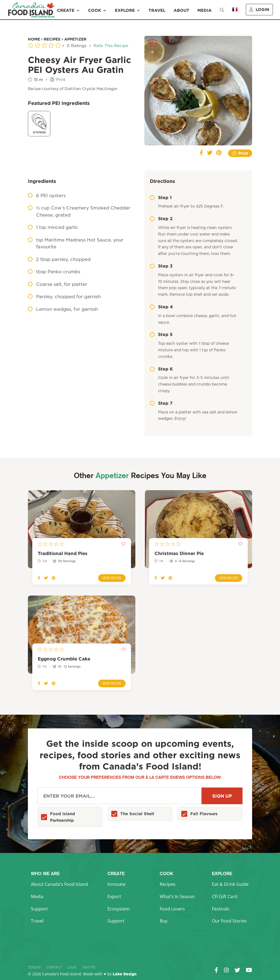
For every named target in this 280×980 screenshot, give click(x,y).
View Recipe (112, 578)
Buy (164, 921)
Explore (125, 10)
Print (61, 80)
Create (66, 10)
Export (114, 896)
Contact (54, 967)
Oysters (39, 123)
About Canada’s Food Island (59, 884)
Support (39, 909)
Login (259, 9)
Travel (157, 10)
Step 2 (161, 219)
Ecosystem (119, 909)
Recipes (168, 884)
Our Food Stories (229, 921)
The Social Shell (137, 814)
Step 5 (161, 334)
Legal (72, 967)
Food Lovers (172, 909)
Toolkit (34, 967)
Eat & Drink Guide (230, 884)
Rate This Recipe (111, 46)
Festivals (221, 909)
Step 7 (161, 403)
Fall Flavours (204, 814)
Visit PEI (89, 967)
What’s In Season (177, 896)
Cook (95, 10)
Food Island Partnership (62, 817)
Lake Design (125, 974)
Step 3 (161, 266)
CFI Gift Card (225, 896)
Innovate (116, 884)
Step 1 (161, 197)
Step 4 (161, 307)
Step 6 (161, 369)
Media (205, 10)
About (181, 10)
